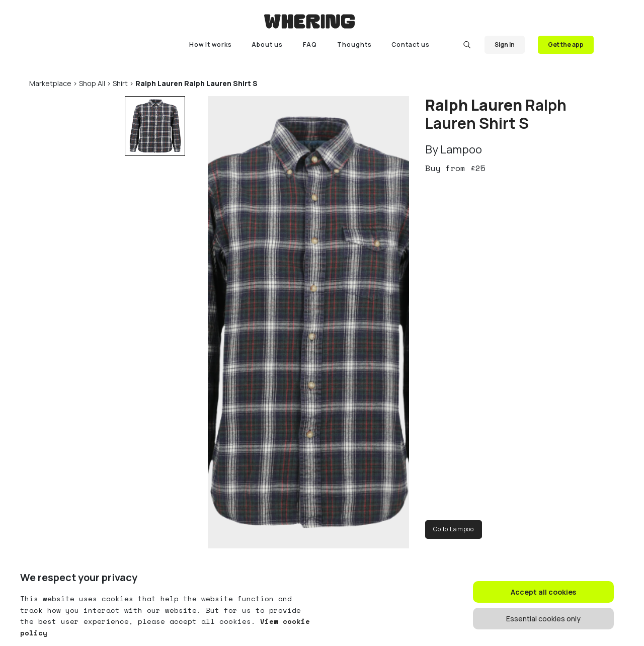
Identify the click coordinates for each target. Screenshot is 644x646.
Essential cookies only (543, 619)
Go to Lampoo (454, 529)
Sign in (505, 45)
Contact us (411, 45)
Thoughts (354, 45)
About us (267, 45)
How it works (211, 45)
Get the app (566, 45)
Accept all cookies (543, 592)
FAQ (310, 45)
